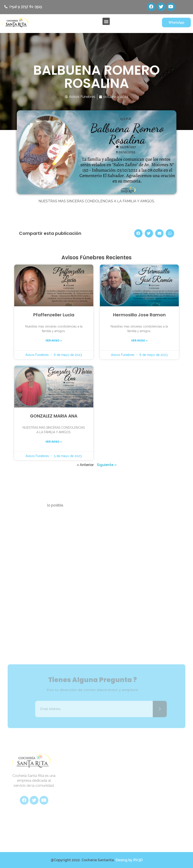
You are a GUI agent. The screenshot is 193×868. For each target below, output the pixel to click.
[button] (106, 21)
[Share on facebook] (138, 233)
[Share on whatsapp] (170, 233)
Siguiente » (107, 465)
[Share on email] (159, 233)
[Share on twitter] (149, 233)
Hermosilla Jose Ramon (139, 315)
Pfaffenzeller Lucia (54, 315)
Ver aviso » (54, 341)
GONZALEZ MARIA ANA (54, 416)
